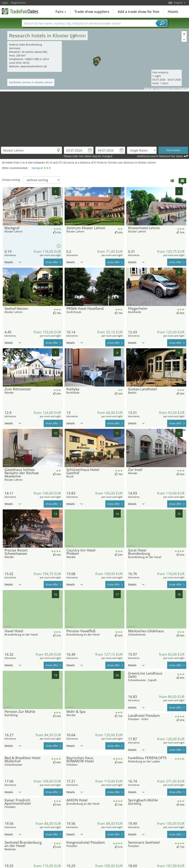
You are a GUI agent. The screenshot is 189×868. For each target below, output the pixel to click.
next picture (61, 206)
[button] (95, 59)
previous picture (5, 206)
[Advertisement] (95, 117)
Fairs (61, 12)
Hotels (173, 12)
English (180, 3)
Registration (18, 3)
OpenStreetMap (167, 89)
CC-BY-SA (185, 89)
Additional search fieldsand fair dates (160, 156)
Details (13, 262)
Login (5, 3)
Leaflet (149, 89)
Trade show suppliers (92, 12)
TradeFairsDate (20, 11)
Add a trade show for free (139, 12)
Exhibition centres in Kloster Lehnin (31, 82)
